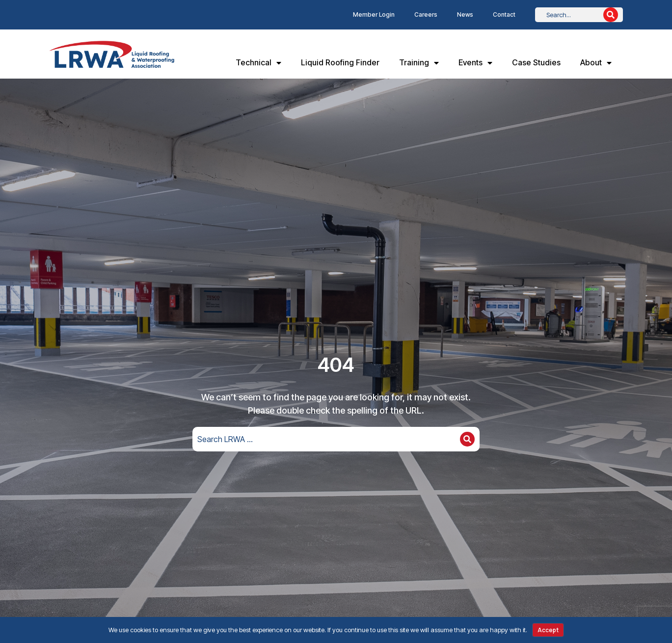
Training (419, 63)
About (596, 63)
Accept (548, 630)
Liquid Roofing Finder (340, 62)
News (465, 14)
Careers (426, 14)
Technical (258, 63)
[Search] (611, 15)
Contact (504, 14)
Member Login (374, 14)
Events (475, 63)
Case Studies (536, 62)
